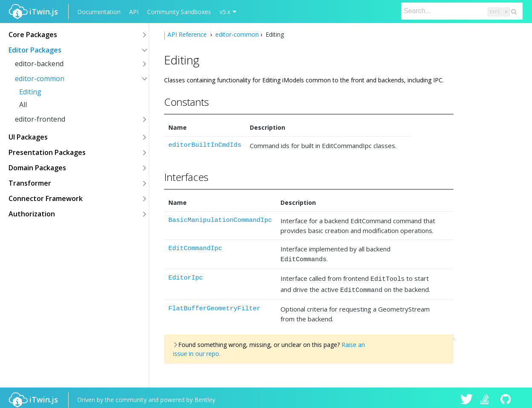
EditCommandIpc (195, 249)
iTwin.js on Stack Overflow (487, 396)
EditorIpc (186, 277)
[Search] (462, 11)
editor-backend (39, 64)
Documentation (99, 12)
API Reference (188, 34)
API (134, 12)
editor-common (40, 79)
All (23, 105)
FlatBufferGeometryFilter (214, 305)
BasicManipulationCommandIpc (220, 220)
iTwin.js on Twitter (467, 396)
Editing (30, 92)
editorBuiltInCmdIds (205, 145)
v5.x (225, 12)
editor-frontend (40, 119)
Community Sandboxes (179, 12)
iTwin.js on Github (507, 396)
